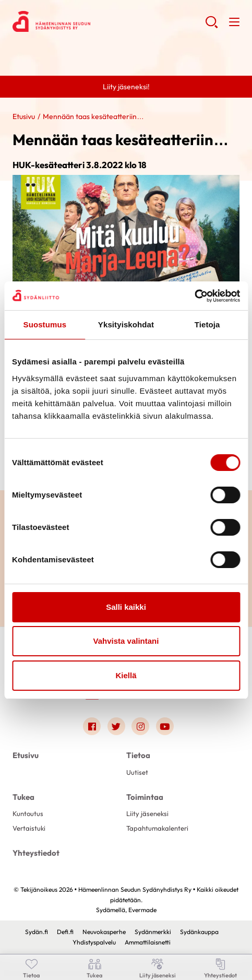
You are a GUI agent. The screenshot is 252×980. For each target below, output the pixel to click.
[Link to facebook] (92, 726)
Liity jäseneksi (147, 813)
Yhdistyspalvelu (94, 942)
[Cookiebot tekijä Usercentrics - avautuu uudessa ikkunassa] (194, 296)
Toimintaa (145, 797)
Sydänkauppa (199, 932)
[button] (212, 26)
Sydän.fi (37, 932)
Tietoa (138, 755)
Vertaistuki (29, 828)
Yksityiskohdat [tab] (126, 324)
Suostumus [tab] (45, 324)
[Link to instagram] (140, 726)
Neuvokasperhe (104, 932)
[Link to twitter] (116, 726)
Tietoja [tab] (207, 324)
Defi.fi (65, 932)
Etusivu (24, 116)
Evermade (142, 910)
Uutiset (137, 772)
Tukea (23, 797)
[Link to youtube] (165, 726)
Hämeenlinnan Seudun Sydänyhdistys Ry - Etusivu (96, 21)
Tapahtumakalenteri (157, 828)
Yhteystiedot (36, 853)
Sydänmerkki (153, 932)
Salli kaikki (126, 607)
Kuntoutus (28, 813)
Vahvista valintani (126, 641)
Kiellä (126, 675)
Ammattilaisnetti (148, 942)
